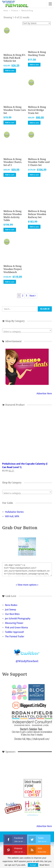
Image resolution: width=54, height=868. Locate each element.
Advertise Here (44, 393)
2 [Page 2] (23, 296)
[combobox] (27, 330)
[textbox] (27, 332)
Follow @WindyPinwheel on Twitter (27, 650)
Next (33, 296)
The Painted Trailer (15, 637)
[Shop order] (37, 23)
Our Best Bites (12, 614)
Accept (33, 865)
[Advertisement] (13, 769)
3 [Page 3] (26, 296)
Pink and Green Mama (16, 628)
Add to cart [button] (10, 71)
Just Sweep (11, 610)
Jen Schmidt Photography (18, 619)
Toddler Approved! (14, 632)
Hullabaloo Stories (14, 512)
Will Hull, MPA (12, 516)
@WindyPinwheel (27, 661)
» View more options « (27, 585)
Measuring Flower (14, 623)
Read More (45, 865)
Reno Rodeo (11, 605)
